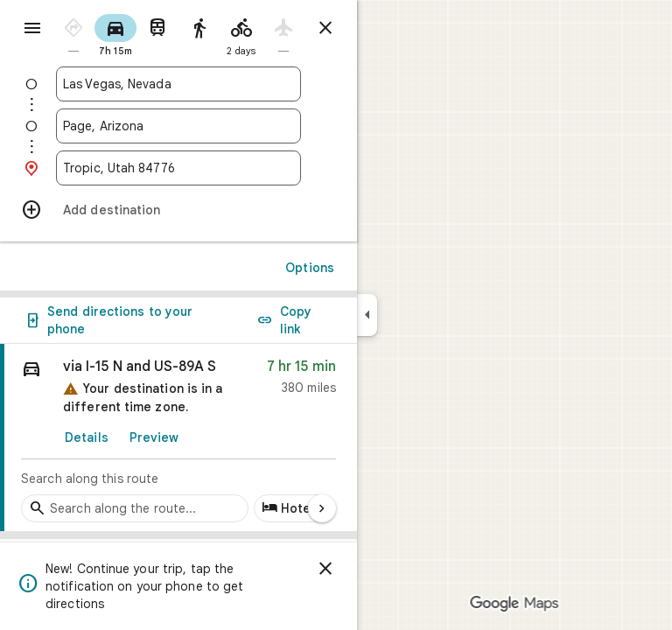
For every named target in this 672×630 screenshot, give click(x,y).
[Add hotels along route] (294, 508)
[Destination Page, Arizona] (178, 126)
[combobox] (178, 84)
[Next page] (322, 508)
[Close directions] (325, 28)
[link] (178, 438)
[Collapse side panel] (367, 315)
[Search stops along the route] (135, 508)
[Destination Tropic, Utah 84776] (178, 168)
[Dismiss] (325, 569)
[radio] (73, 34)
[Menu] (32, 28)
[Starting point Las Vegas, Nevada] (178, 84)
